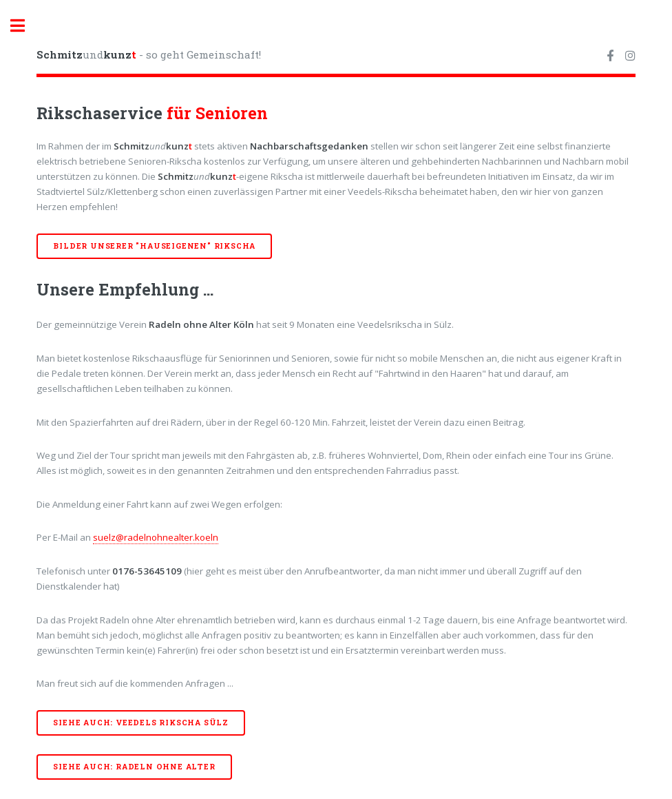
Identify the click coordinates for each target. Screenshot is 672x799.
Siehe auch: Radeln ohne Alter (134, 767)
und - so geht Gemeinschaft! (149, 54)
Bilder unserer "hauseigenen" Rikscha (154, 246)
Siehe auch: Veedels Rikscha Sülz (141, 723)
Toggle (25, 26)
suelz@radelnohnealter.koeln (156, 537)
